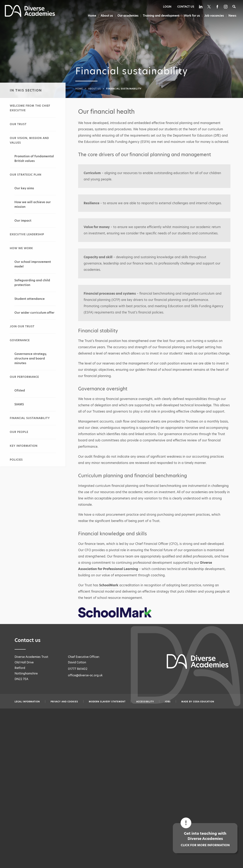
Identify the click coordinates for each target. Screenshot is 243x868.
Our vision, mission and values (29, 140)
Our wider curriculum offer (34, 313)
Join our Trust (22, 326)
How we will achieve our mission (33, 204)
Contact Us (186, 7)
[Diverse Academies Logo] (30, 16)
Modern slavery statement (107, 702)
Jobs (168, 702)
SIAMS (19, 404)
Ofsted (20, 390)
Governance (20, 340)
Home (91, 16)
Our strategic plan (26, 175)
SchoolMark (109, 585)
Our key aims (24, 188)
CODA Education (204, 702)
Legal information (27, 702)
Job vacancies (214, 16)
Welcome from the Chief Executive (30, 108)
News (232, 16)
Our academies (127, 16)
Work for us (191, 16)
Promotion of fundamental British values (34, 159)
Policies (16, 460)
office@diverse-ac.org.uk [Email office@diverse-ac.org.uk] (85, 675)
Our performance (24, 377)
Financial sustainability (30, 418)
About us (106, 16)
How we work (21, 248)
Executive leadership (27, 234)
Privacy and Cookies (64, 702)
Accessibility (145, 702)
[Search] (234, 7)
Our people (19, 432)
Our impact (23, 221)
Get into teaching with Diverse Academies (205, 839)
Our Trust (18, 124)
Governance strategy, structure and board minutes (31, 358)
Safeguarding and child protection (32, 283)
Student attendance (30, 299)
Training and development (161, 16)
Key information (24, 446)
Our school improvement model (33, 264)
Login (167, 7)
